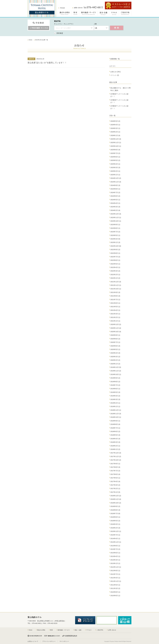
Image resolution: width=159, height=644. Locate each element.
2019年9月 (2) (115, 378)
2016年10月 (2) (116, 503)
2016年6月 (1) (115, 517)
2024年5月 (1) (115, 200)
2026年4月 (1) (115, 125)
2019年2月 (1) (115, 403)
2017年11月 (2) (116, 456)
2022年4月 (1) (115, 267)
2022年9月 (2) (115, 250)
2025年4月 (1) (115, 164)
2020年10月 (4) (116, 332)
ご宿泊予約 (125, 14)
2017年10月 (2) (116, 460)
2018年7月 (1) (115, 428)
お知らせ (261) (116, 72)
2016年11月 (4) (116, 499)
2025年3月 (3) (115, 167)
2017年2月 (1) (115, 489)
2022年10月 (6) (116, 246)
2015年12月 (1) (116, 531)
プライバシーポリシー (49, 641)
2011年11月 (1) (116, 581)
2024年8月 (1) (115, 189)
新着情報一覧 (115, 59)
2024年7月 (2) (115, 192)
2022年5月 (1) (115, 264)
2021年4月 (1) (115, 310)
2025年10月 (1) (116, 146)
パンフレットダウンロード (85, 620)
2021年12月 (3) (116, 282)
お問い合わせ (88, 7)
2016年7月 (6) (115, 514)
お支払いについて (33, 641)
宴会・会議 (103, 14)
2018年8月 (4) (115, 424)
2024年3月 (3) (115, 207)
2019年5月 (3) (115, 392)
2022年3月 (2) (115, 271)
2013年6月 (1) (115, 553)
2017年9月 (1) (115, 464)
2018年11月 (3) (116, 414)
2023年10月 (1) (116, 221)
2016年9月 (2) (115, 506)
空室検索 (117, 28)
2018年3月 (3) (115, 442)
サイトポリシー (64, 641)
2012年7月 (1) (115, 574)
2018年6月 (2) (115, 431)
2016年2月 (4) (115, 528)
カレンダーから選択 (63, 28)
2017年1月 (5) (115, 492)
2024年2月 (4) (115, 210)
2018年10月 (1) (116, 417)
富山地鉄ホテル (42, 9)
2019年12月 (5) (116, 367)
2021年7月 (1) (115, 300)
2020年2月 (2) (115, 360)
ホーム (62, 8)
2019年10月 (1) (116, 374)
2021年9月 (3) (115, 292)
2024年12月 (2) (116, 178)
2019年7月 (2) (115, 385)
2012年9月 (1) (115, 571)
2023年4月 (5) (115, 239)
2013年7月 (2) (115, 549)
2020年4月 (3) (115, 353)
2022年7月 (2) (115, 257)
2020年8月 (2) (115, 339)
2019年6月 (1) (115, 389)
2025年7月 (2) (115, 153)
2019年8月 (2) (115, 382)
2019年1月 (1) (115, 406)
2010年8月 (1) (115, 592)
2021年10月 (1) (116, 289)
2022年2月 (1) (115, 275)
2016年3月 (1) (115, 524)
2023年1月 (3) (115, 242)
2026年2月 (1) (115, 132)
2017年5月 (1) (115, 478)
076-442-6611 (37, 623)
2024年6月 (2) (115, 196)
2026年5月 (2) (115, 121)
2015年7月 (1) (115, 535)
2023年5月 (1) (115, 235)
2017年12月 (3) (116, 453)
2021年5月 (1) (115, 307)
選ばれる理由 (65, 14)
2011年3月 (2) (115, 588)
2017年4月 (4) (115, 481)
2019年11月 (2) (116, 371)
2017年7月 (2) (115, 471)
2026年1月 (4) (115, 135)
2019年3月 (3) (115, 399)
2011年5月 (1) (115, 585)
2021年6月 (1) (115, 303)
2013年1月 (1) (115, 563)
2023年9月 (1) (115, 225)
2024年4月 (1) (115, 203)
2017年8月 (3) (115, 467)
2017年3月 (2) (115, 485)
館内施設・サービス (88, 14)
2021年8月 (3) (115, 296)
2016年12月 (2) (116, 496)
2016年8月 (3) (115, 510)
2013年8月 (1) (115, 546)
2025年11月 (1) (116, 142)
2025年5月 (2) (115, 160)
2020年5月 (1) (115, 349)
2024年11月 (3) (116, 182)
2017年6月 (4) (115, 474)
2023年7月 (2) (115, 232)
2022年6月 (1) (115, 260)
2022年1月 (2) (115, 278)
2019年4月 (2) (115, 396)
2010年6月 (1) (115, 596)
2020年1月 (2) (115, 364)
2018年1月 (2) (115, 449)
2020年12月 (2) (116, 324)
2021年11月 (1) (116, 285)
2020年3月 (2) (115, 357)
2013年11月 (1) (116, 542)
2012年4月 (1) (115, 578)
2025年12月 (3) (116, 139)
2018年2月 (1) (115, 446)
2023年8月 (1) (115, 228)
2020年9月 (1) (115, 335)
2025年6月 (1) (115, 157)
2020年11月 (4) (116, 328)
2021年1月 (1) (115, 321)
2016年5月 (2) (115, 521)
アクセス (114, 14)
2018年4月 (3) (115, 439)
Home (30, 630)
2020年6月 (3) (115, 346)
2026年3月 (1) (115, 128)
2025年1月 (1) (115, 175)
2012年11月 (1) (116, 567)
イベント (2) (115, 75)
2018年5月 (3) (115, 435)
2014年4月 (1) (115, 539)
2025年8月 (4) (115, 150)
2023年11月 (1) (116, 217)
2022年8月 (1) (115, 253)
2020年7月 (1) (115, 342)
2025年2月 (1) (115, 171)
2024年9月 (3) (115, 185)
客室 (75, 14)
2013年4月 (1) (115, 556)
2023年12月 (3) (116, 214)
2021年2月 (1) (115, 317)
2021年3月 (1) (115, 314)
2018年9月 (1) (115, 421)
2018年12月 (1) (116, 410)
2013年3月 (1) (115, 560)
